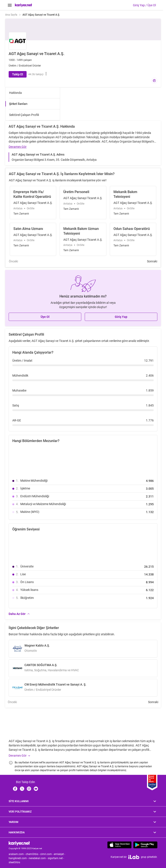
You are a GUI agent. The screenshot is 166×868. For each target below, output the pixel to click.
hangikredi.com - (19, 858)
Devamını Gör (18, 147)
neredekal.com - (38, 858)
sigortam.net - (56, 858)
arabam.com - (17, 854)
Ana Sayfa (11, 15)
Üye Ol (45, 317)
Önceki (13, 261)
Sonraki (152, 261)
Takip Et (18, 74)
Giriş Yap (121, 317)
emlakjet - (60, 854)
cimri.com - (47, 854)
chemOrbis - (33, 854)
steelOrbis (14, 862)
